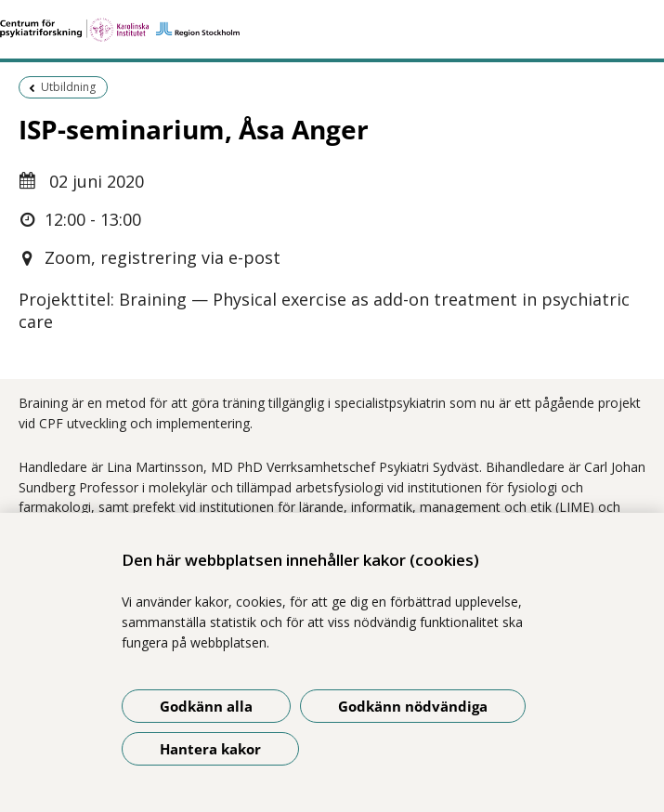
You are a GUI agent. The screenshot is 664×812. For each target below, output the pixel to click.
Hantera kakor (210, 749)
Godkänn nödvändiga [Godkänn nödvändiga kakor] (413, 706)
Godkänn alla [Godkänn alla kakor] (206, 706)
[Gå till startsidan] (332, 30)
